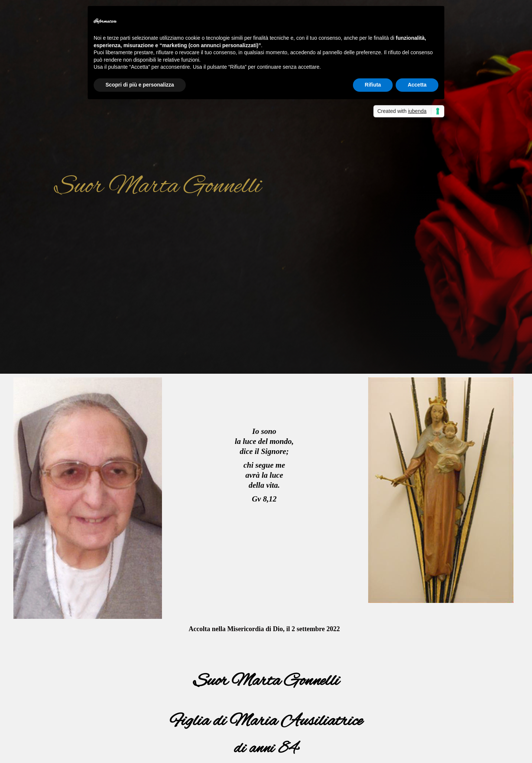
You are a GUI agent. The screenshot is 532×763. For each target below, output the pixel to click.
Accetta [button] (417, 85)
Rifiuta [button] (373, 85)
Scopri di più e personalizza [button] (140, 85)
